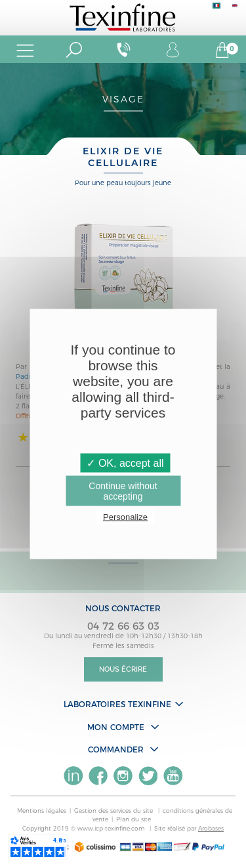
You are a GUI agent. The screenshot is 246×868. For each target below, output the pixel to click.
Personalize (125, 517)
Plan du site (133, 819)
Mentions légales (42, 811)
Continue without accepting (123, 491)
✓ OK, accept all (125, 463)
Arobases (211, 828)
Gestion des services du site (114, 811)
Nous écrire (123, 669)
